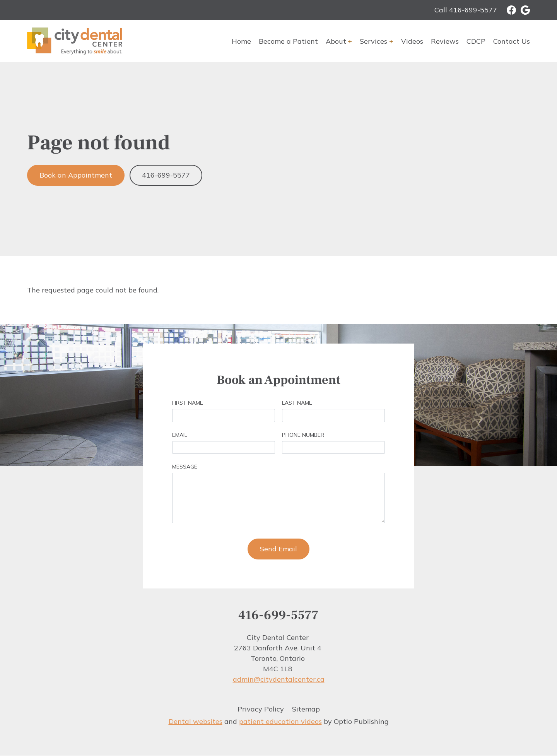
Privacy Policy (261, 709)
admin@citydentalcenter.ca (279, 679)
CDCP (476, 41)
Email (180, 435)
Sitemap (306, 709)
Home (241, 41)
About (336, 41)
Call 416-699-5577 (466, 10)
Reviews (445, 41)
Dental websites (196, 721)
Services (373, 41)
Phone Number (303, 435)
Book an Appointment (76, 175)
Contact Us (512, 41)
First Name (188, 403)
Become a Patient (288, 41)
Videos (412, 41)
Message (185, 467)
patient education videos (280, 721)
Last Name (297, 403)
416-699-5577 (166, 175)
